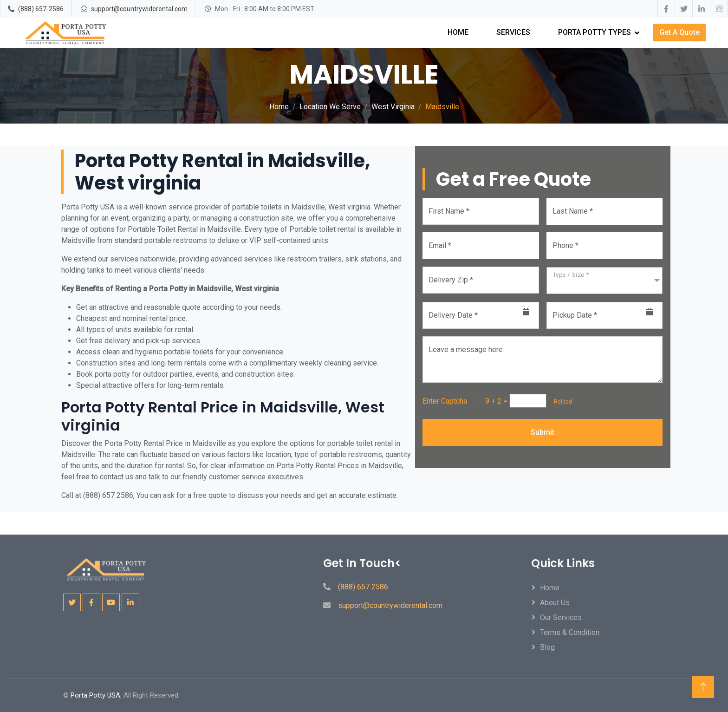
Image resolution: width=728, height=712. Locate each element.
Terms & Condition (570, 632)
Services (513, 32)
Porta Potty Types (595, 32)
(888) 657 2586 (363, 587)
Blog (547, 647)
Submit (543, 432)
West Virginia (393, 107)
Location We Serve (330, 107)
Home (458, 32)
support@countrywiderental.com (139, 9)
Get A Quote (679, 32)
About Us (555, 603)
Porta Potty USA (95, 695)
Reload (560, 402)
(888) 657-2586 (41, 9)
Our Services (561, 617)
